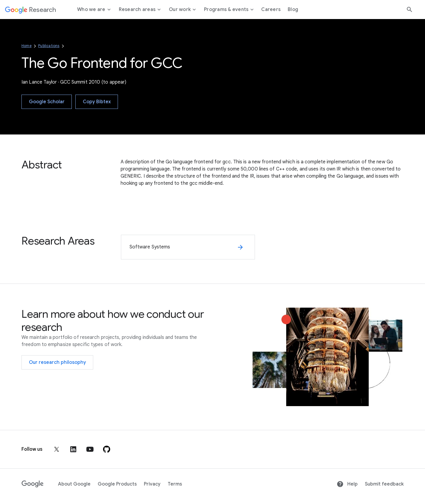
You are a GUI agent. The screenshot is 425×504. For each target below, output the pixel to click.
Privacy (152, 484)
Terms (175, 484)
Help (347, 484)
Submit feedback (384, 484)
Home (27, 46)
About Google (74, 484)
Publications (49, 46)
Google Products (117, 484)
